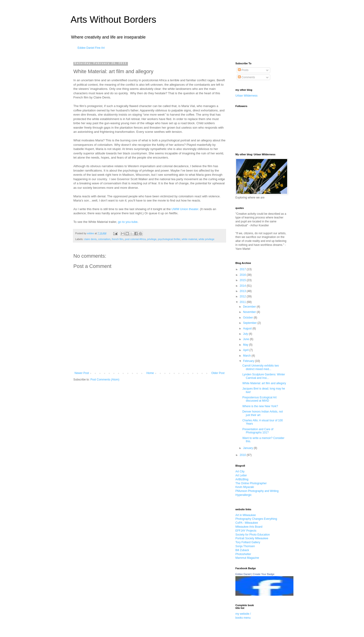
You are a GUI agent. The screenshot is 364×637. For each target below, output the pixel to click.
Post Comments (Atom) (105, 380)
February (249, 361)
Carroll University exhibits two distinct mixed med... (261, 367)
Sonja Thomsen (245, 546)
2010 (243, 455)
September (250, 323)
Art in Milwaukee (246, 515)
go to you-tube (128, 222)
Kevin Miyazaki (245, 487)
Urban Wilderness (246, 96)
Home (150, 373)
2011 (243, 302)
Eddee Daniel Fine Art (91, 48)
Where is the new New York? (260, 406)
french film (118, 239)
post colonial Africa (135, 239)
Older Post (218, 373)
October (248, 318)
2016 (243, 275)
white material (190, 239)
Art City (240, 471)
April (246, 350)
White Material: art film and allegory (264, 383)
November (250, 312)
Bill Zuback (242, 550)
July (246, 334)
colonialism (104, 239)
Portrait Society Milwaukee (252, 538)
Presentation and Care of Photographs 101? (258, 431)
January (248, 448)
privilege (152, 239)
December (250, 307)
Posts (243, 70)
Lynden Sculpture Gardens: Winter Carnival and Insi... (264, 376)
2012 (243, 296)
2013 (243, 291)
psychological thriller (169, 239)
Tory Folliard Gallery (248, 542)
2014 (243, 286)
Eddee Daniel (243, 574)
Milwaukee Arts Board (249, 527)
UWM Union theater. (185, 209)
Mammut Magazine (247, 558)
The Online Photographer (251, 483)
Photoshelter (243, 554)
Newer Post (82, 373)
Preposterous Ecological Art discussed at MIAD (259, 399)
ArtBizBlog (242, 479)
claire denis (90, 239)
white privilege (206, 239)
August (248, 328)
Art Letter (241, 475)
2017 (243, 269)
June (246, 339)
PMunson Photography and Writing (257, 491)
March (247, 356)
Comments (246, 77)
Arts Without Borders (113, 19)
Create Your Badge (264, 574)
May (246, 345)
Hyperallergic (244, 495)
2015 (243, 280)
